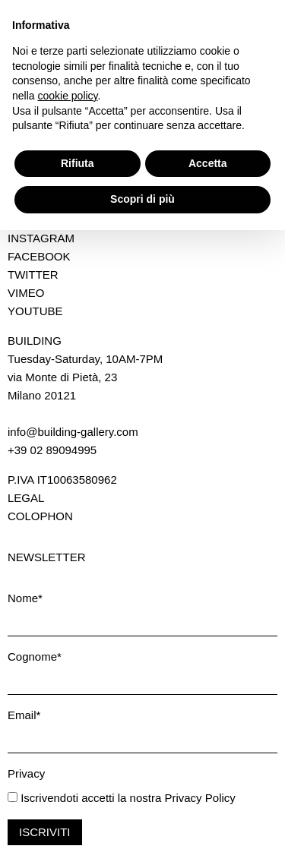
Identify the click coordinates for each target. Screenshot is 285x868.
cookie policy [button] (67, 734)
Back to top (249, 204)
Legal (26, 498)
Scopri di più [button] (142, 837)
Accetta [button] (208, 801)
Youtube (35, 311)
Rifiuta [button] (78, 801)
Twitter (33, 275)
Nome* (25, 598)
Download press (62, 147)
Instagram (41, 238)
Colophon (40, 516)
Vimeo (26, 293)
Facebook (39, 256)
